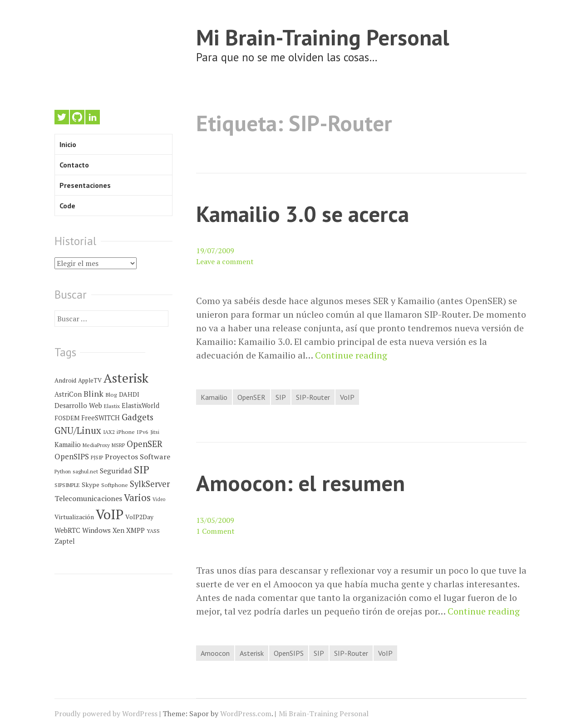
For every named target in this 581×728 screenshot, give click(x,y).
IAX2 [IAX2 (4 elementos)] (109, 432)
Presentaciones (85, 185)
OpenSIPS (289, 653)
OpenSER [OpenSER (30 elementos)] (145, 444)
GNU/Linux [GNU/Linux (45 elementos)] (78, 430)
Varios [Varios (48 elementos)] (137, 497)
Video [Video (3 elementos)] (159, 499)
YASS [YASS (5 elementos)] (153, 531)
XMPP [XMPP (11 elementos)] (135, 530)
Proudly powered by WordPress (106, 713)
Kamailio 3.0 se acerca (303, 214)
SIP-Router (313, 397)
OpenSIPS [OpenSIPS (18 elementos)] (72, 456)
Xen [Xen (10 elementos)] (118, 530)
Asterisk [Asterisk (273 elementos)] (126, 378)
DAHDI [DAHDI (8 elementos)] (129, 394)
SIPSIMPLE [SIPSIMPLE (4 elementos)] (67, 485)
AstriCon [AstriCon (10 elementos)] (68, 394)
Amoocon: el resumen (300, 483)
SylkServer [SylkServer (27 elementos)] (150, 484)
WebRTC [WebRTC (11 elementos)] (67, 530)
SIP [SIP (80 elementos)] (142, 470)
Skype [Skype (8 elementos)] (91, 485)
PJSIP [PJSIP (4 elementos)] (97, 457)
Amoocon (215, 653)
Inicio (68, 144)
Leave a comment (225, 261)
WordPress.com (246, 713)
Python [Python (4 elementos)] (63, 471)
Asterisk (252, 653)
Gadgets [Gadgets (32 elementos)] (138, 417)
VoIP (347, 397)
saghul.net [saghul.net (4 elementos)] (85, 471)
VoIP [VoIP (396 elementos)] (110, 514)
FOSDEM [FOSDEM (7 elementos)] (67, 418)
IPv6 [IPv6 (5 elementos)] (143, 432)
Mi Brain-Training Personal (323, 37)
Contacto (74, 165)
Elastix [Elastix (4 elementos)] (112, 406)
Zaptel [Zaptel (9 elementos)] (65, 541)
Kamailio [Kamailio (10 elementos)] (68, 445)
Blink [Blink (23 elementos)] (94, 394)
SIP (281, 397)
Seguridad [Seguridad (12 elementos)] (116, 471)
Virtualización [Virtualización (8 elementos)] (74, 517)
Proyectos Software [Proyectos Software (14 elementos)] (138, 457)
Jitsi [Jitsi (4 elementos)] (155, 432)
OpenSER (251, 397)
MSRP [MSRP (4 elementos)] (118, 445)
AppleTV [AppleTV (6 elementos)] (90, 380)
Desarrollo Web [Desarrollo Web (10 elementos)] (78, 406)
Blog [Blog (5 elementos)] (111, 395)
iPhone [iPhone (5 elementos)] (126, 432)
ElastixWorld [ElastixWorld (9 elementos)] (140, 406)
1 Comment (215, 531)
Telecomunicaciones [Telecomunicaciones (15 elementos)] (88, 498)
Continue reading (351, 355)
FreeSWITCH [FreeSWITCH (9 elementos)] (101, 418)
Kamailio (214, 397)
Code (67, 206)
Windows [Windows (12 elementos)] (96, 530)
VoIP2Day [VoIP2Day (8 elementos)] (139, 517)
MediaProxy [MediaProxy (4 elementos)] (96, 445)
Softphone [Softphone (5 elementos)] (115, 485)
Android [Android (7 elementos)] (65, 380)
